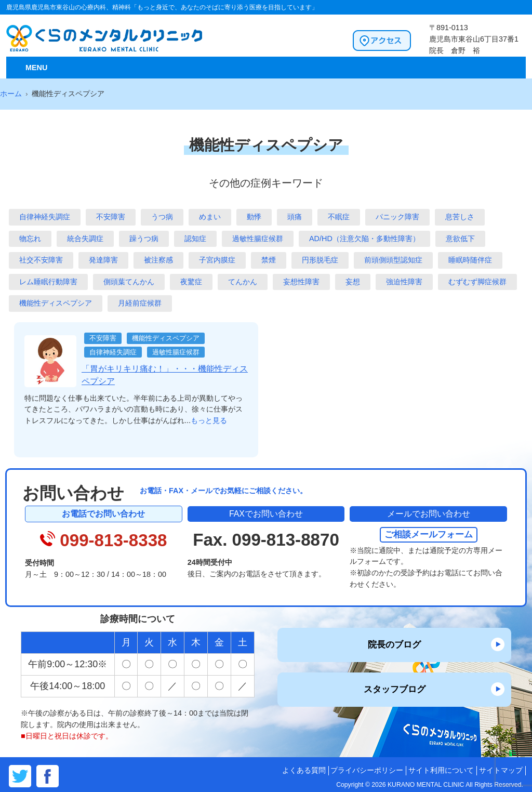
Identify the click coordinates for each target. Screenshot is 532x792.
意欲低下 (460, 239)
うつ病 (162, 217)
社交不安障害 (41, 260)
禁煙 (269, 260)
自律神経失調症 (45, 217)
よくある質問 (304, 770)
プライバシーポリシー (367, 770)
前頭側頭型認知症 (393, 260)
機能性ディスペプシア (56, 303)
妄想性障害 (301, 282)
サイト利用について (441, 770)
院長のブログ (394, 644)
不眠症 (339, 217)
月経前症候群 (140, 303)
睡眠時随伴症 (470, 260)
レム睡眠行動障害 (48, 282)
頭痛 (295, 217)
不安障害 (111, 217)
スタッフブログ (395, 689)
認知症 (195, 239)
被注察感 (158, 260)
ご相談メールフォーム (429, 534)
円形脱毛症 (320, 260)
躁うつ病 (144, 239)
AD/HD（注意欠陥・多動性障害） (364, 239)
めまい (210, 217)
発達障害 (103, 260)
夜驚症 (191, 282)
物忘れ (30, 239)
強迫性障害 (404, 282)
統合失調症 (85, 239)
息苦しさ (460, 217)
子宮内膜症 (217, 260)
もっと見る (209, 420)
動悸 (254, 217)
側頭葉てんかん (129, 282)
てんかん (243, 282)
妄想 (353, 282)
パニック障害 (397, 217)
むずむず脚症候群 (477, 282)
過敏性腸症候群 (258, 239)
